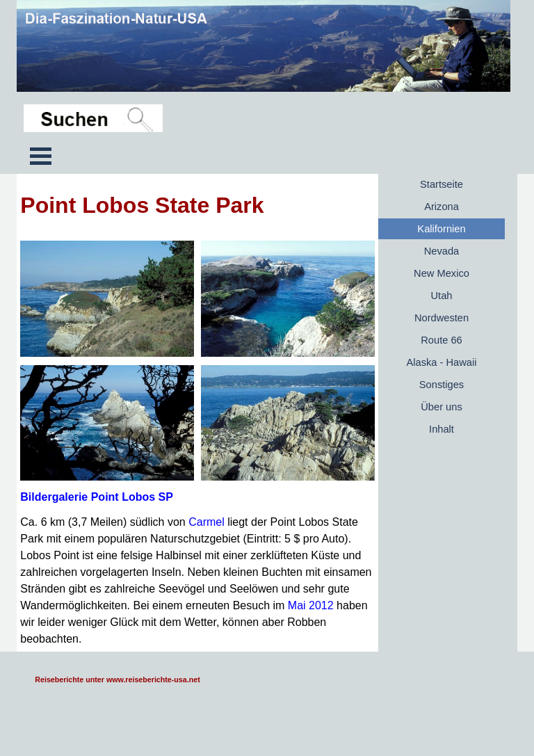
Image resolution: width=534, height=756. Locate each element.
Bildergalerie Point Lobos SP (97, 497)
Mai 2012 (311, 605)
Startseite (442, 184)
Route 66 (441, 340)
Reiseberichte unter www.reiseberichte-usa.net (117, 679)
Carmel (207, 522)
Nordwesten (442, 318)
